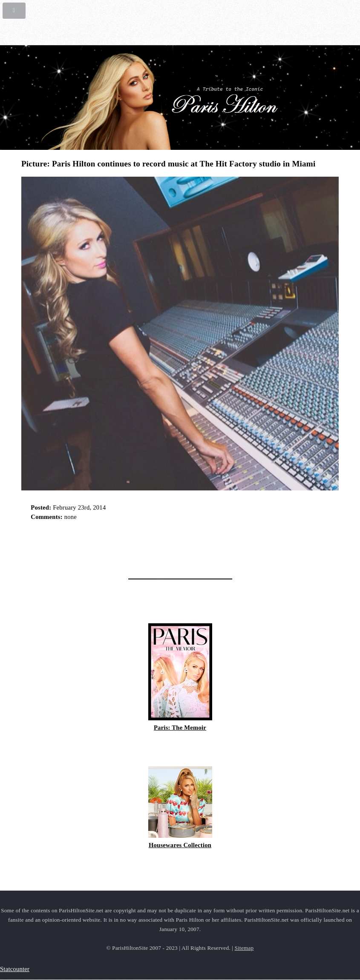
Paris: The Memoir (180, 728)
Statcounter (15, 969)
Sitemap (244, 948)
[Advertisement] (121, 547)
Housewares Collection (180, 845)
